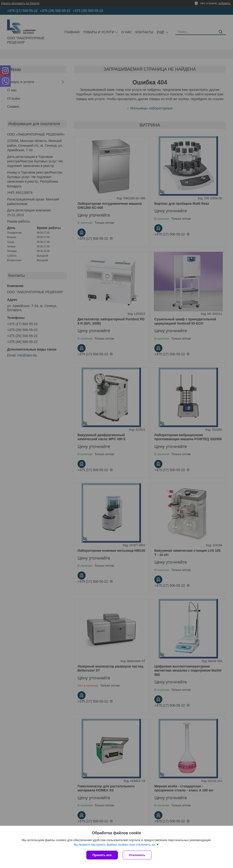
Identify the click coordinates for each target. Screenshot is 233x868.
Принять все (102, 855)
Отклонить (137, 855)
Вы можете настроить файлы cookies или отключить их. (115, 845)
